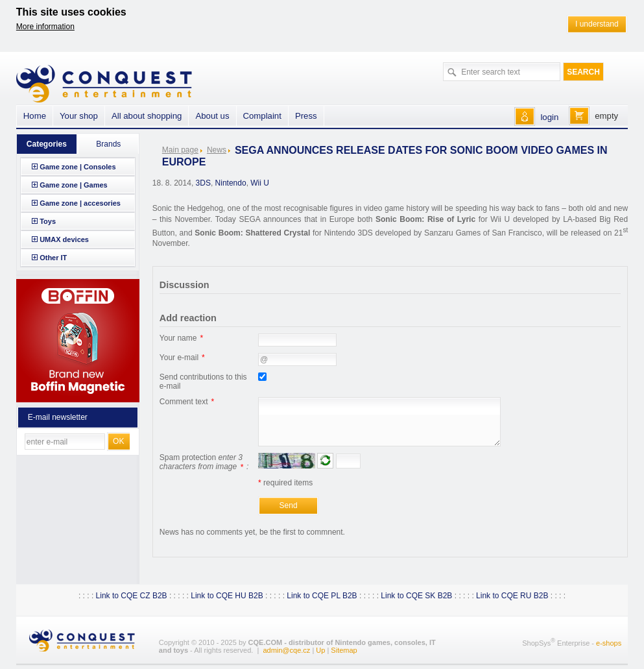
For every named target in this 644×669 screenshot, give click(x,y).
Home (35, 116)
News (217, 150)
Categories (47, 144)
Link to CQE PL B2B (322, 596)
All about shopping (147, 116)
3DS (203, 183)
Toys (48, 221)
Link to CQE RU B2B (512, 596)
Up (320, 650)
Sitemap (344, 650)
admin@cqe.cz (286, 650)
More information (45, 27)
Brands (108, 144)
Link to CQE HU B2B (227, 596)
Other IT (53, 258)
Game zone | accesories (80, 203)
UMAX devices (64, 239)
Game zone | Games (74, 185)
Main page (180, 150)
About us (212, 116)
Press (306, 116)
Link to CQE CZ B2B (132, 596)
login (549, 117)
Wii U (260, 183)
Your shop (79, 116)
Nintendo (231, 183)
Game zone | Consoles (78, 167)
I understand (597, 24)
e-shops (609, 642)
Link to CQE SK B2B (416, 596)
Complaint (262, 116)
